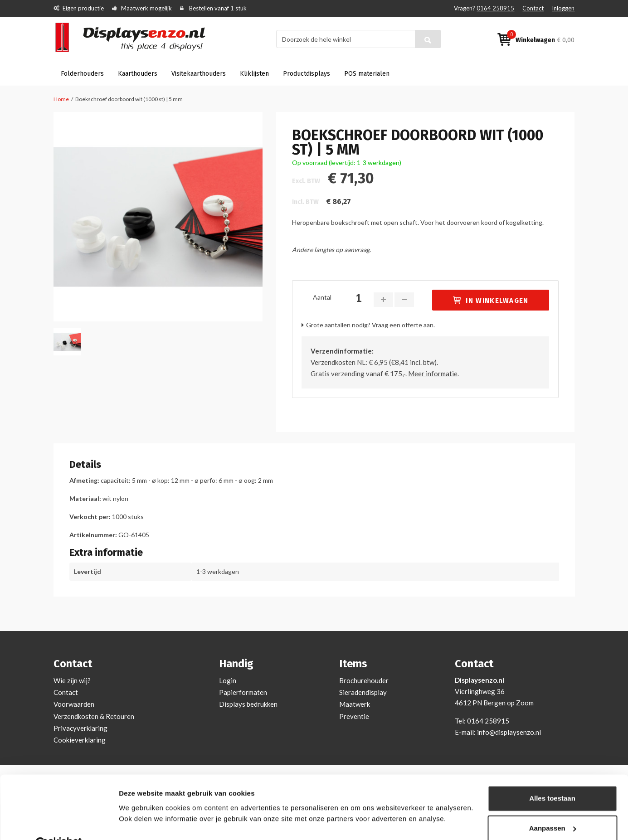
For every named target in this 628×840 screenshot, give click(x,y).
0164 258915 (495, 8)
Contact (533, 8)
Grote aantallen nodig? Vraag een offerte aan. (370, 325)
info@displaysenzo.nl (509, 732)
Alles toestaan (552, 777)
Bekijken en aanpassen (157, 822)
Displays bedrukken (248, 704)
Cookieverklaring (80, 740)
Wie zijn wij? (72, 680)
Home (61, 99)
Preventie (354, 716)
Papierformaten (243, 692)
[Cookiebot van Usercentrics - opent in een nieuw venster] (59, 822)
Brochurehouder (364, 680)
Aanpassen (553, 807)
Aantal (322, 297)
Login (228, 680)
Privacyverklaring (80, 728)
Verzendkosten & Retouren (94, 716)
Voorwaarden (74, 704)
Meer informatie (433, 374)
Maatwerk (355, 704)
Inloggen (563, 8)
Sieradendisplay (363, 692)
